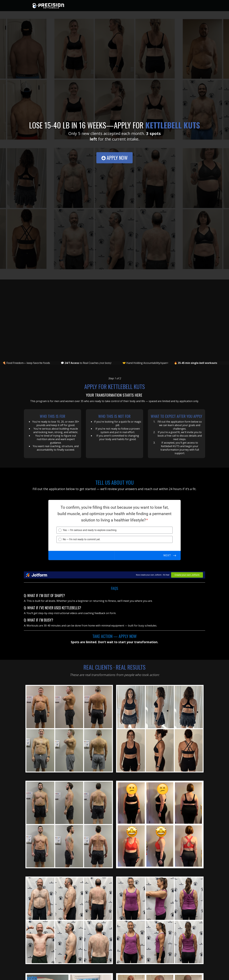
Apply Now (114, 158)
